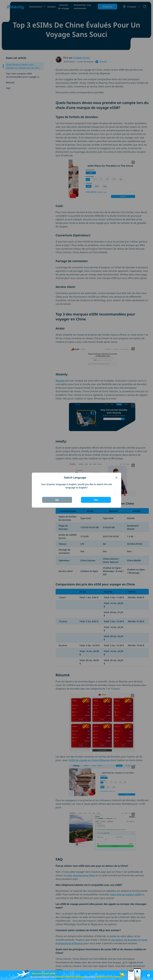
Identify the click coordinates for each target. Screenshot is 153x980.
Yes (96, 500)
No (57, 500)
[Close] (116, 477)
